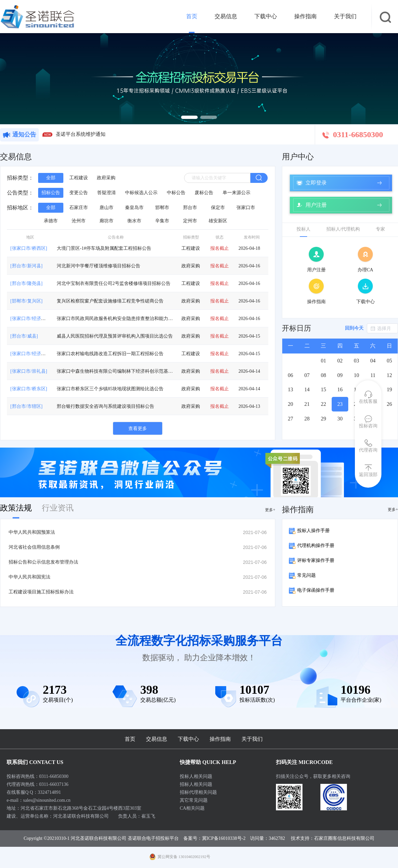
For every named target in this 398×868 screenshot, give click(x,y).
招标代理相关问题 (198, 792)
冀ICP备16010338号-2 (224, 838)
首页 (192, 16)
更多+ (270, 510)
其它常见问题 (194, 800)
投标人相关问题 (196, 776)
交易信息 (226, 16)
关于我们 (345, 16)
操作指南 (305, 16)
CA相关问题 (192, 808)
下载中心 (266, 16)
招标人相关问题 (196, 784)
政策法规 (16, 508)
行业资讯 (58, 508)
